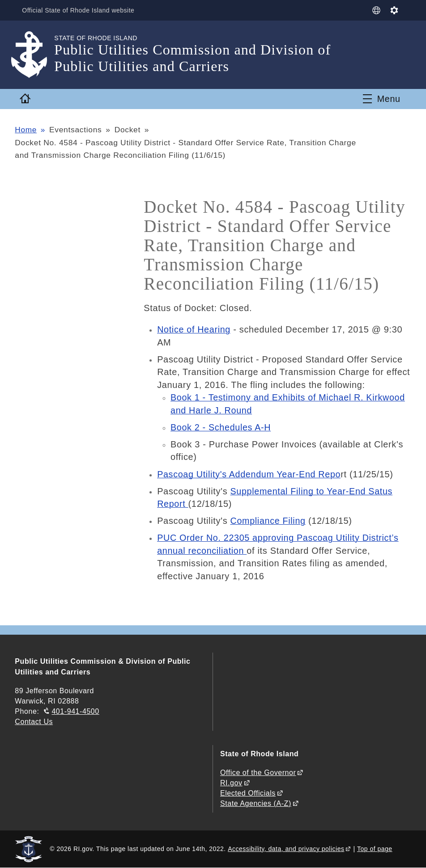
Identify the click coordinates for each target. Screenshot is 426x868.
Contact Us (34, 722)
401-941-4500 (75, 711)
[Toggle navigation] (381, 99)
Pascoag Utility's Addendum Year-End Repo (250, 474)
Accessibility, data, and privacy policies (286, 849)
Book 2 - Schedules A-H (221, 427)
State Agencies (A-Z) (256, 803)
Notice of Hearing (194, 329)
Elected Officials (248, 793)
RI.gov (231, 783)
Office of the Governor (258, 773)
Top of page (375, 849)
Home (26, 130)
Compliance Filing (268, 521)
